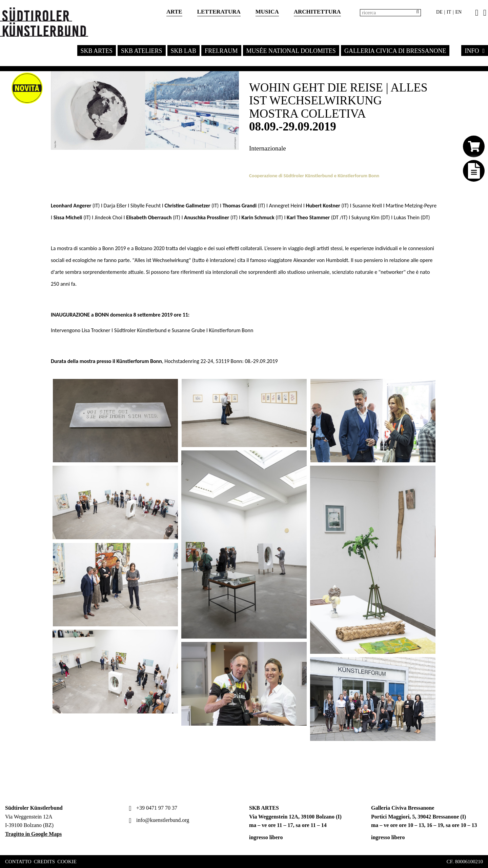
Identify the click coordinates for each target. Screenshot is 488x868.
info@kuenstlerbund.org (158, 820)
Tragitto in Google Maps (33, 834)
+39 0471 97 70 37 (152, 808)
